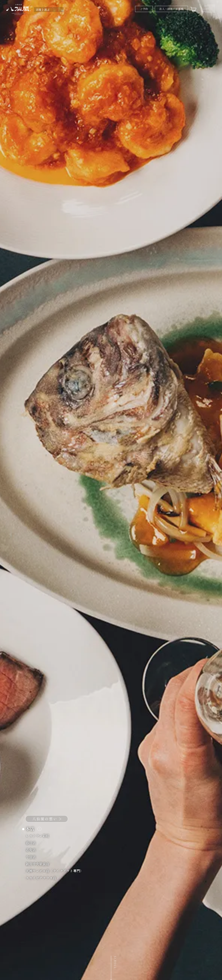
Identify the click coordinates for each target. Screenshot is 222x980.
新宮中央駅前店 (39, 864)
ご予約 (144, 9)
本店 (33, 829)
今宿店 (33, 857)
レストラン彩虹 (39, 836)
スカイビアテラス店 (43, 878)
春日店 (33, 843)
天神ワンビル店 (56, 871)
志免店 (33, 850)
